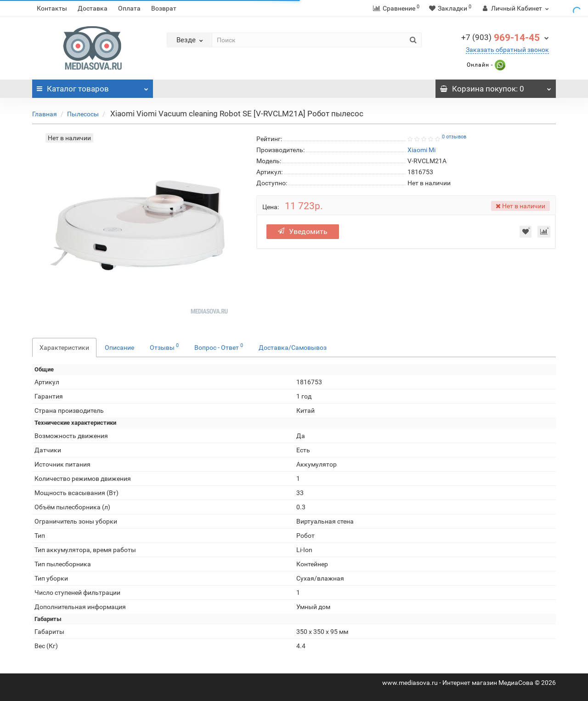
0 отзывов (454, 137)
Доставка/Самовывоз (293, 348)
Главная (45, 114)
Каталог (93, 86)
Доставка (93, 8)
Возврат (164, 8)
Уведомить (303, 231)
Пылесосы (83, 114)
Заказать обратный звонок (507, 50)
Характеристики (64, 348)
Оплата (129, 8)
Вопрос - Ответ (219, 347)
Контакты (52, 8)
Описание (119, 348)
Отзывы (164, 347)
